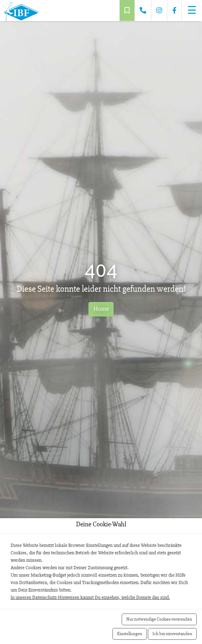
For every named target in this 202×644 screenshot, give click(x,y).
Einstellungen (130, 634)
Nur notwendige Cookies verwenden (159, 619)
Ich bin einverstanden (172, 634)
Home (101, 309)
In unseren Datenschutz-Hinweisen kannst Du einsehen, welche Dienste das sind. (90, 597)
